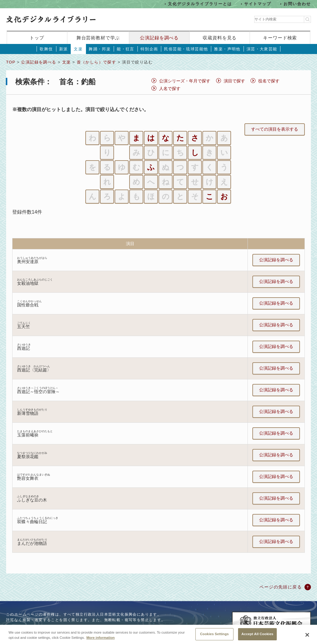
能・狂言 (126, 49)
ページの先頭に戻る (281, 587)
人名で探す (170, 89)
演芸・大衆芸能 (262, 49)
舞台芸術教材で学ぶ (98, 38)
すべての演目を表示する (275, 129)
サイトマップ (258, 4)
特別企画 (149, 49)
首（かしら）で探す (97, 62)
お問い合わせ (297, 4)
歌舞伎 (46, 49)
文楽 (78, 49)
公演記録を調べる (159, 38)
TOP (11, 62)
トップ (37, 38)
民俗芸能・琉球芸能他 (186, 49)
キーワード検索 (280, 38)
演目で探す (234, 81)
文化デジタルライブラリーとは (200, 4)
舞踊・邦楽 (100, 49)
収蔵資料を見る (220, 38)
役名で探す (269, 81)
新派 (64, 49)
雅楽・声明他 (227, 49)
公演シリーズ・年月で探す (185, 81)
